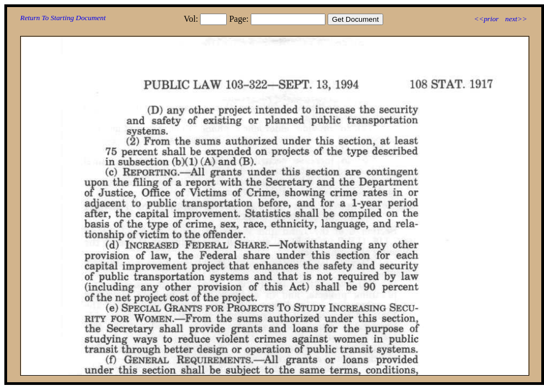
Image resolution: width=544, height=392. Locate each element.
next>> (516, 19)
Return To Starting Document (63, 18)
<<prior (486, 19)
